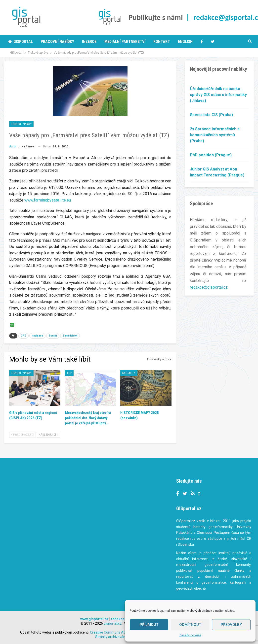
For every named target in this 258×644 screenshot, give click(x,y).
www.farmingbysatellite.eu (48, 200)
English (185, 42)
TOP (69, 373)
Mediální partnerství (125, 42)
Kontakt (162, 42)
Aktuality (129, 373)
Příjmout (149, 625)
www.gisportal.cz (94, 619)
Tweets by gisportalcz (110, 482)
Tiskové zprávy (21, 124)
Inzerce (89, 42)
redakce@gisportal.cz (209, 287)
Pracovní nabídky (57, 42)
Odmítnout (190, 625)
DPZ (23, 336)
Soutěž (53, 336)
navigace (37, 336)
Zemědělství (70, 336)
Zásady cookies (190, 635)
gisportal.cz (113, 623)
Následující (48, 435)
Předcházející (22, 435)
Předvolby (231, 625)
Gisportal (21, 42)
